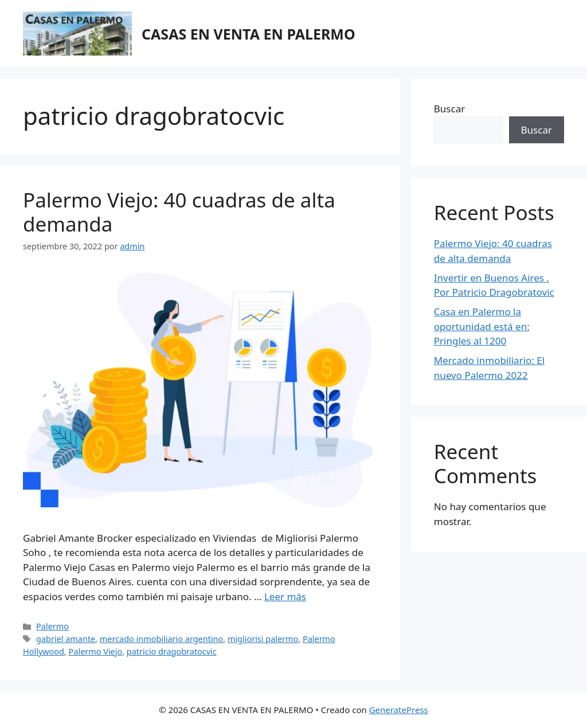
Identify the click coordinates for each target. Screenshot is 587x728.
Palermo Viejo (96, 651)
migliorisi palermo (263, 639)
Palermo (52, 626)
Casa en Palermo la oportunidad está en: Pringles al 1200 (482, 326)
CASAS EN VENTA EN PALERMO (249, 34)
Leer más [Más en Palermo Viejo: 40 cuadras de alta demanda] (285, 596)
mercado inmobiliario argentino (161, 639)
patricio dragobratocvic (172, 651)
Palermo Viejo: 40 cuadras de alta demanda (179, 212)
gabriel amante (66, 639)
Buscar (449, 109)
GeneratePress (399, 710)
